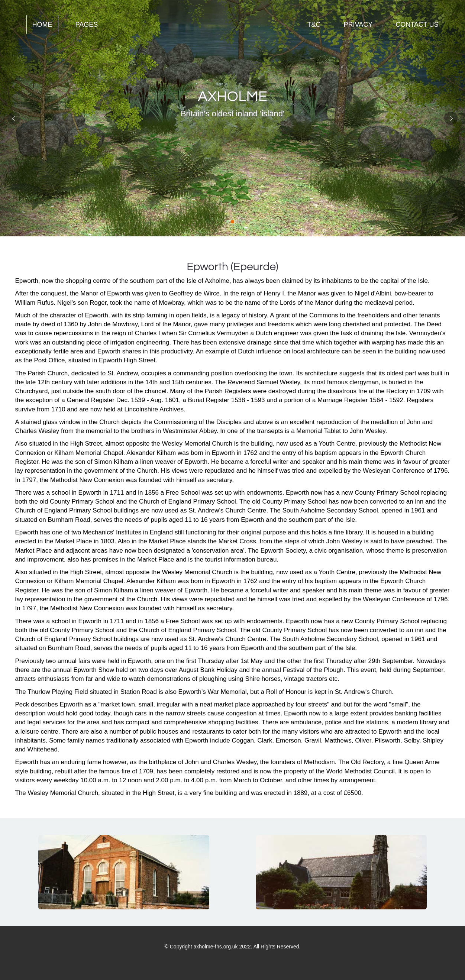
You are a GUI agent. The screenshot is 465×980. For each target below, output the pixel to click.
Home (42, 25)
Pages (87, 25)
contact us (417, 25)
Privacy (358, 25)
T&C (314, 25)
